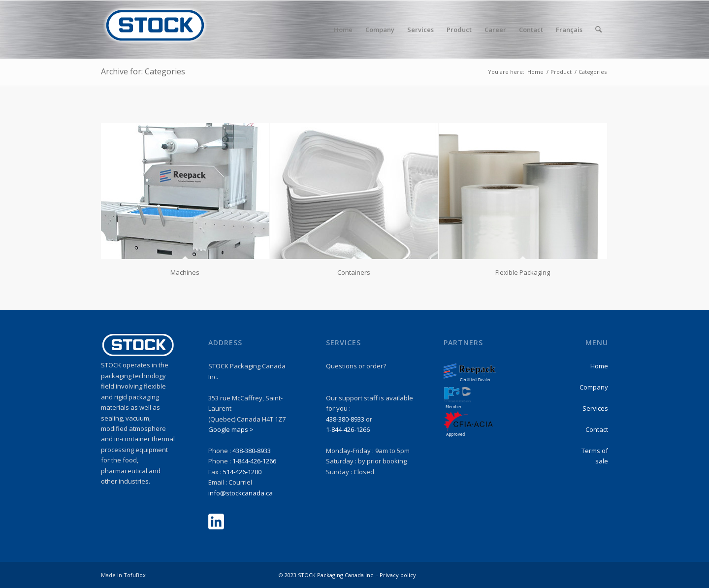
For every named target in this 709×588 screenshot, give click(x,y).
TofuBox (135, 575)
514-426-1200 (242, 472)
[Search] (598, 30)
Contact (597, 429)
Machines (185, 272)
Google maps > (231, 429)
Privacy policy (398, 575)
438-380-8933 (252, 451)
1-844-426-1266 (254, 461)
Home (599, 366)
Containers (354, 272)
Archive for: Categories (143, 71)
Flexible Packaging (523, 272)
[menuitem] (343, 30)
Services (595, 408)
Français (569, 30)
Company (594, 387)
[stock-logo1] (155, 30)
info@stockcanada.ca (241, 493)
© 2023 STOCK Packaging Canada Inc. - (329, 575)
